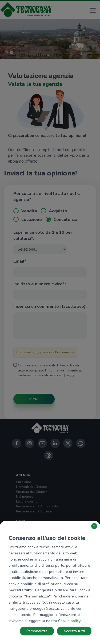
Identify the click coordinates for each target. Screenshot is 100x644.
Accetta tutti (74, 631)
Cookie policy (69, 621)
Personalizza (37, 631)
